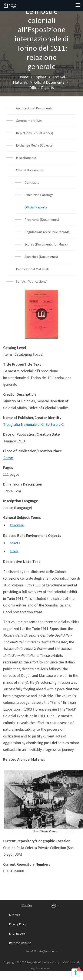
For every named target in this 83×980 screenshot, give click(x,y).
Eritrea (14, 551)
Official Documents (49, 82)
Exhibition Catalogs (39, 195)
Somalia (15, 543)
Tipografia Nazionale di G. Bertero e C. (34, 424)
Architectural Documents (34, 108)
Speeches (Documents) (41, 257)
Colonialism (17, 525)
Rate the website (20, 943)
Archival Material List (41, 98)
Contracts (32, 182)
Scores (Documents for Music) (46, 244)
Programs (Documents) (42, 220)
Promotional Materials (33, 269)
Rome (8, 458)
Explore (40, 77)
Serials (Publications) (32, 281)
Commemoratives (29, 121)
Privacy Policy (18, 924)
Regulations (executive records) (47, 232)
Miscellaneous (26, 158)
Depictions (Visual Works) (34, 133)
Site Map (15, 915)
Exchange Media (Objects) (35, 145)
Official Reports (42, 88)
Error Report (17, 933)
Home (23, 77)
